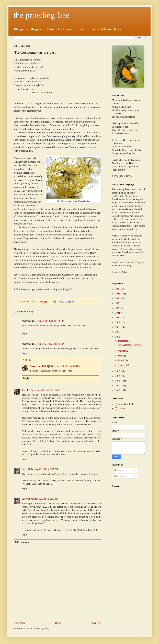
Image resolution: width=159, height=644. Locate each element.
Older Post (96, 623)
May (121, 356)
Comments (120, 476)
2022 (118, 308)
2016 (118, 337)
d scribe (26, 390)
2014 (118, 376)
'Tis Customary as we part (130, 345)
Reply (24, 334)
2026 (118, 289)
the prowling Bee (42, 15)
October (122, 351)
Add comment (22, 542)
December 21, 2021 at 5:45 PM (50, 344)
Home (58, 623)
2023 (118, 303)
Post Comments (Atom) (38, 629)
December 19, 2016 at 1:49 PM (50, 321)
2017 (118, 332)
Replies (29, 360)
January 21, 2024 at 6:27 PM (44, 469)
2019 (118, 322)
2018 (118, 327)
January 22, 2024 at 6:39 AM (45, 499)
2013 (118, 381)
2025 (118, 294)
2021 (118, 313)
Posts (117, 470)
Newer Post (20, 623)
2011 (118, 390)
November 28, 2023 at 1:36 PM (46, 390)
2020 (118, 318)
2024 (118, 298)
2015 (118, 371)
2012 (118, 386)
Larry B (26, 469)
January (122, 365)
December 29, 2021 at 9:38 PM (66, 366)
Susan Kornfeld (38, 366)
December (123, 341)
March (121, 360)
